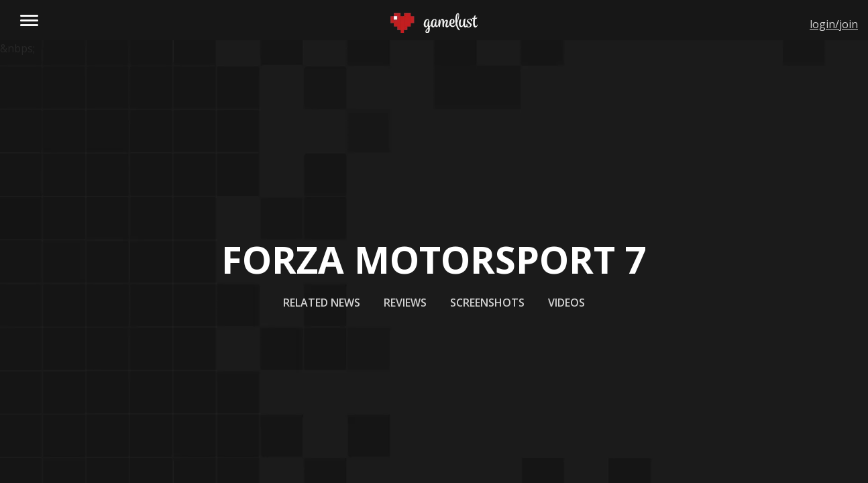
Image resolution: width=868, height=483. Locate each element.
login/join (834, 24)
